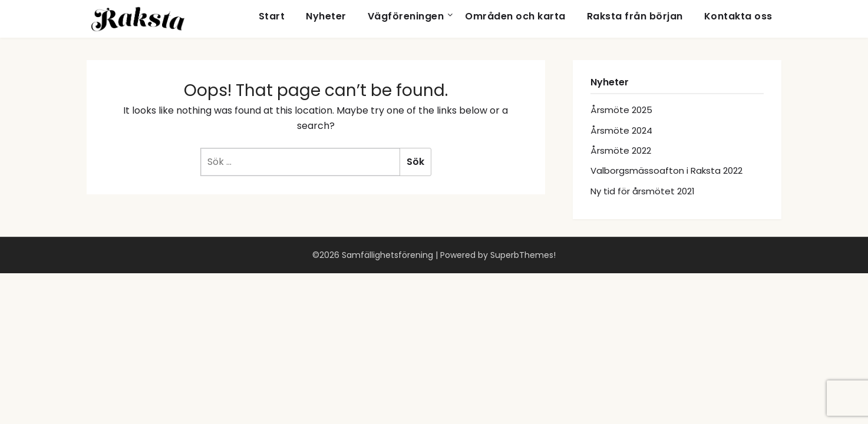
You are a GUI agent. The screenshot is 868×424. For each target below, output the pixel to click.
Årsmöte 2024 (621, 130)
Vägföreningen (406, 16)
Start (272, 16)
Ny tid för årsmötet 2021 (643, 191)
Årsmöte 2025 (621, 110)
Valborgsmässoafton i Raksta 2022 (666, 170)
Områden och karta (515, 16)
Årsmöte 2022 (621, 150)
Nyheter (326, 16)
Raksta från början (635, 16)
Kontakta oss (738, 16)
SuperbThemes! (523, 255)
